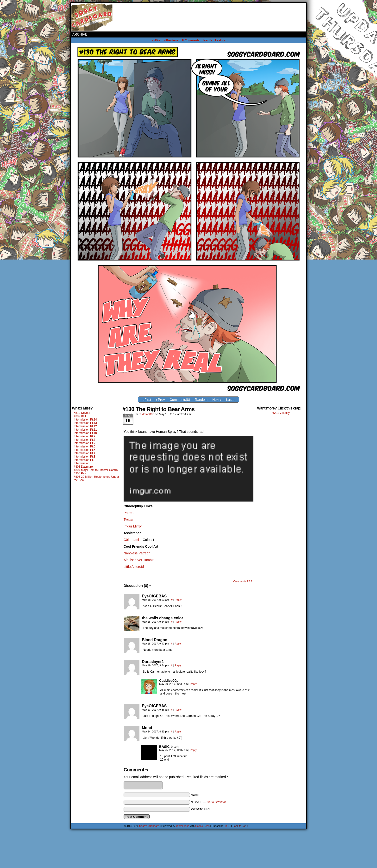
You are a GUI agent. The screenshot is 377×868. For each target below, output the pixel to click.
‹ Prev (160, 400)
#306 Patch (81, 473)
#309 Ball (80, 416)
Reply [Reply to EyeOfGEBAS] (178, 600)
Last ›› (231, 400)
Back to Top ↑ (240, 826)
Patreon (129, 513)
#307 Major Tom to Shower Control (96, 470)
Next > (208, 40)
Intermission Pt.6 (85, 446)
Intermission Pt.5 (85, 450)
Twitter (129, 520)
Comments (191, 40)
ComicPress (202, 826)
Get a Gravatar (216, 802)
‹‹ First (146, 400)
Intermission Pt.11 (85, 430)
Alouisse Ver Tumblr (139, 560)
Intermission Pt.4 (85, 453)
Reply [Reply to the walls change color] (178, 622)
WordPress (182, 826)
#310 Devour (82, 413)
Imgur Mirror (133, 526)
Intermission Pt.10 (85, 433)
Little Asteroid (134, 567)
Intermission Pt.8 (85, 440)
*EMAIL (208, 802)
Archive (80, 34)
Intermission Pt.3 (85, 457)
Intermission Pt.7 (85, 443)
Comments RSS (243, 581)
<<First (157, 40)
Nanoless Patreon (137, 553)
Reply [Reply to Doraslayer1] (178, 665)
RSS (228, 826)
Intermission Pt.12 (85, 426)
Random (201, 400)
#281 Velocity (281, 413)
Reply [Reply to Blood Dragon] (178, 644)
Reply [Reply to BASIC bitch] (193, 750)
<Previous (171, 40)
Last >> (220, 40)
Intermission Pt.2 (85, 460)
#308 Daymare (83, 467)
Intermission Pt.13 (85, 423)
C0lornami (131, 540)
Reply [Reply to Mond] (178, 732)
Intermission (82, 463)
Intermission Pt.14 (85, 420)
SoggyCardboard (92, 17)
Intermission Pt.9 (85, 436)
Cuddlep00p (146, 414)
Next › (217, 400)
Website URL (201, 809)
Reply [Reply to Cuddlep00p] (193, 684)
